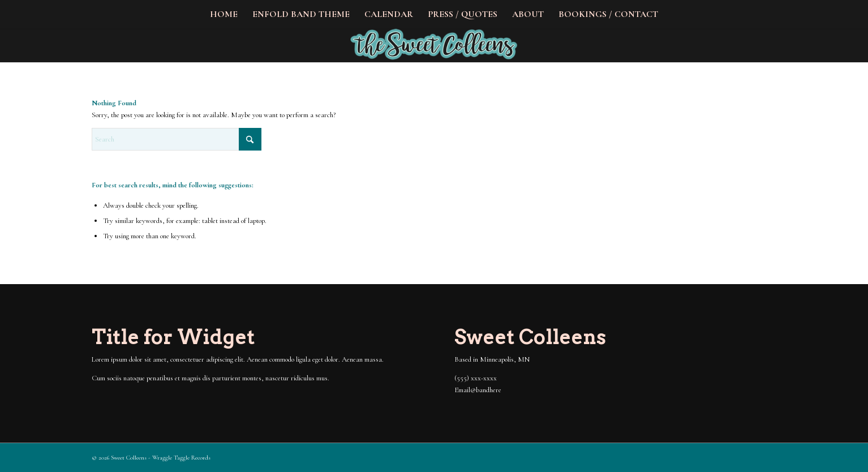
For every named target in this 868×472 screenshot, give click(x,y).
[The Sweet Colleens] (434, 45)
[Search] (177, 139)
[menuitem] (224, 14)
